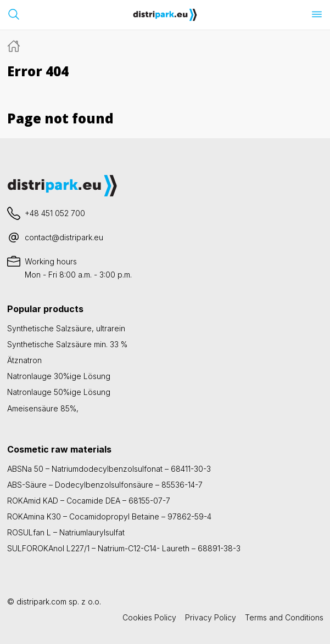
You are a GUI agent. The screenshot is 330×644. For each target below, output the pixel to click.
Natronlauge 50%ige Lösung (59, 392)
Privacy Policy (211, 617)
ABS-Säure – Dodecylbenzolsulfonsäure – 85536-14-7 (105, 485)
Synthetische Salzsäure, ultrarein (66, 328)
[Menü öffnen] (317, 14)
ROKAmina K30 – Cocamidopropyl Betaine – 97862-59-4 (109, 516)
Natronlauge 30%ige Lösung (59, 376)
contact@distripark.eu (64, 237)
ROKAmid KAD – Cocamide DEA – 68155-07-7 (89, 501)
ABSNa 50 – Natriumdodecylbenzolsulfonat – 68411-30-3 (109, 469)
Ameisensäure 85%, (43, 408)
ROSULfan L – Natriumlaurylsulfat (66, 532)
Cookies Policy (149, 617)
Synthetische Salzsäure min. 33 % (67, 344)
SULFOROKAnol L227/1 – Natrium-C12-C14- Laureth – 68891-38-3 (124, 548)
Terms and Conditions (284, 617)
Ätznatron (24, 360)
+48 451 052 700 (55, 213)
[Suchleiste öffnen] (14, 14)
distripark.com (41, 601)
